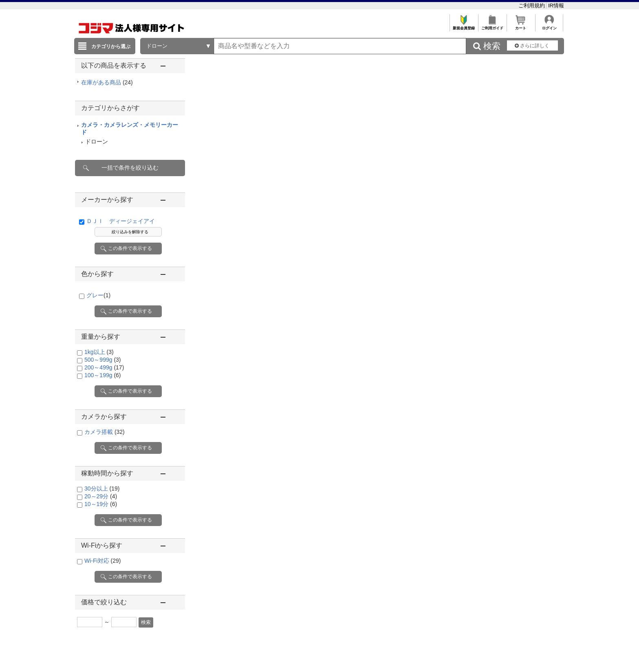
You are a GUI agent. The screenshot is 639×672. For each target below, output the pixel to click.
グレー (98, 295)
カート (521, 26)
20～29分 (101, 496)
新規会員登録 (464, 26)
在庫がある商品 (107, 82)
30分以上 (102, 489)
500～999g (103, 360)
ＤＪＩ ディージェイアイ (121, 221)
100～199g (103, 375)
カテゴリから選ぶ (111, 46)
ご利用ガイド (492, 26)
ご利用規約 (532, 6)
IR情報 (556, 6)
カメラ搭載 (105, 432)
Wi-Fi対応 (102, 561)
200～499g (104, 367)
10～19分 (101, 504)
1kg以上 (99, 352)
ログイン (549, 26)
